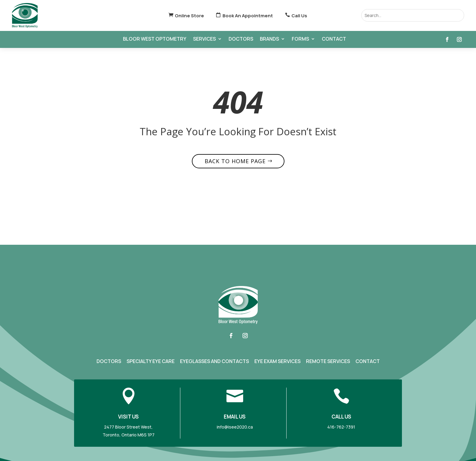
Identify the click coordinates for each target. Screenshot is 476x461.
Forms (300, 39)
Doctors (241, 39)
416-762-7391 (341, 427)
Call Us (299, 16)
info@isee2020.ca (235, 427)
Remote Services (328, 361)
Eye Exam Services (277, 361)
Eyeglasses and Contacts (214, 361)
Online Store (189, 16)
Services (204, 39)
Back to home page (235, 161)
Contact (334, 39)
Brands (269, 39)
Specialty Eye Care (151, 361)
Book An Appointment (248, 16)
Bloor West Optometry (155, 39)
